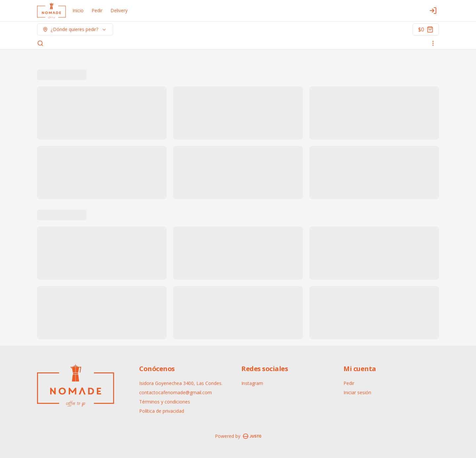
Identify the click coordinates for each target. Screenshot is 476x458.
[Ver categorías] (433, 43)
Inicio (78, 10)
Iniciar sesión (357, 392)
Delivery (119, 10)
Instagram (252, 383)
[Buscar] (40, 43)
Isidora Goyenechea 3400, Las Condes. (181, 383)
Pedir (97, 10)
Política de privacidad (162, 411)
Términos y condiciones (165, 402)
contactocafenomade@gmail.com (176, 392)
